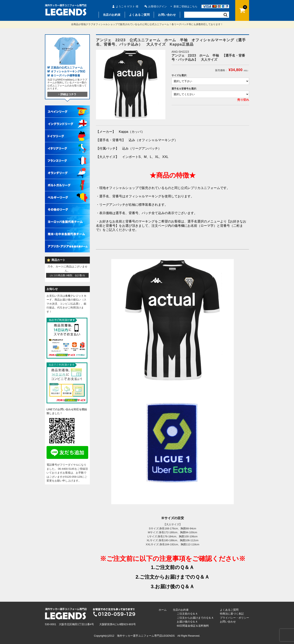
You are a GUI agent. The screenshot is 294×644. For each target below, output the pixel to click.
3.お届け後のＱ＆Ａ (172, 586)
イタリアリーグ (67, 144)
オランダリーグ (67, 169)
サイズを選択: (179, 75)
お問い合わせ (167, 15)
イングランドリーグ (67, 120)
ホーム (163, 610)
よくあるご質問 (139, 15)
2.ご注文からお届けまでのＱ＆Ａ (173, 577)
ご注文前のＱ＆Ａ (187, 614)
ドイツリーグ (67, 132)
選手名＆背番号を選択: (184, 89)
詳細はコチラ (67, 94)
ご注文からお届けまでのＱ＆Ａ (195, 618)
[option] (131, 85)
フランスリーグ (67, 157)
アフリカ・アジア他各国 (67, 242)
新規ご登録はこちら (185, 6)
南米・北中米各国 (67, 230)
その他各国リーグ (67, 206)
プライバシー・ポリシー (234, 618)
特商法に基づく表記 (232, 614)
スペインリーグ (67, 107)
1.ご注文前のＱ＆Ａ (173, 567)
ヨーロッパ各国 (67, 218)
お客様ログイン (158, 6)
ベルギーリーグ (67, 193)
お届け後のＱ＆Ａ (187, 622)
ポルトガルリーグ (67, 181)
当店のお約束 (112, 15)
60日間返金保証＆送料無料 (193, 626)
